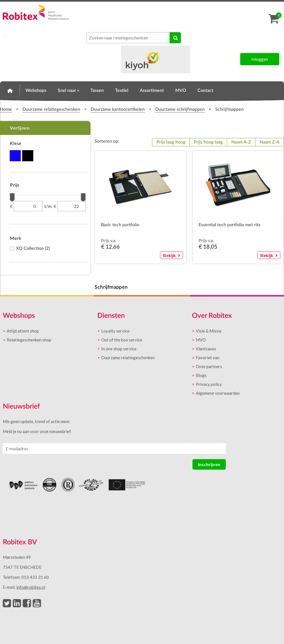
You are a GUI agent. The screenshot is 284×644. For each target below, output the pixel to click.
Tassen (97, 90)
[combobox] (128, 38)
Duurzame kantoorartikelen (118, 109)
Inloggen (260, 59)
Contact (205, 90)
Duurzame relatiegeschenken (51, 109)
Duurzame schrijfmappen (180, 109)
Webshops (36, 90)
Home (10, 90)
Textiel (122, 90)
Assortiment (152, 90)
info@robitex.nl (31, 587)
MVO (181, 90)
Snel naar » (68, 90)
